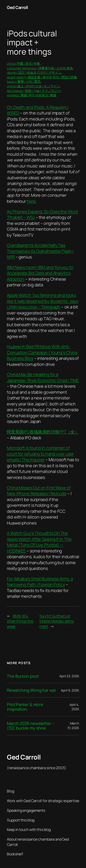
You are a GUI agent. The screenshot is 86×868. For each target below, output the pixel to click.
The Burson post (23, 676)
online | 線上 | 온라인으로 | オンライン (33, 86)
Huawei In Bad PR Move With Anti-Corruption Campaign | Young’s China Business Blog (42, 352)
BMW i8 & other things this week (20, 621)
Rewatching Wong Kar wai (31, 690)
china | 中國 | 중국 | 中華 (23, 63)
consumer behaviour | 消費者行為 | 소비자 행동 (40, 68)
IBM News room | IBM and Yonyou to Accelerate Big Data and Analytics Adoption (40, 273)
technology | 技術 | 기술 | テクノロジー (34, 91)
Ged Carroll (17, 7)
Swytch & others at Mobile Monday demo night (57, 621)
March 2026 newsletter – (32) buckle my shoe (31, 726)
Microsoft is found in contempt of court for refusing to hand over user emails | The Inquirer (40, 454)
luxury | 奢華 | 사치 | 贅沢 (24, 81)
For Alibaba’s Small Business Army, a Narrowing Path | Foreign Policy (40, 582)
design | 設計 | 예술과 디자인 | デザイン (34, 72)
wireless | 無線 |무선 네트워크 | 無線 (32, 95)
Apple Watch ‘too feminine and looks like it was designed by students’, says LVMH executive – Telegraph (43, 301)
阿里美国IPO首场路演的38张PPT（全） (43, 432)
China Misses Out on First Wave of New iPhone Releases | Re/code (39, 491)
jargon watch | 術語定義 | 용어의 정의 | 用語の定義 (42, 77)
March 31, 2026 (73, 726)
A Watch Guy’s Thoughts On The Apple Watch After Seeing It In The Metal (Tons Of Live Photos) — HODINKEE (39, 542)
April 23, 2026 (69, 676)
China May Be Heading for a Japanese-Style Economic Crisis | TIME (43, 377)
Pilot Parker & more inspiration (25, 707)
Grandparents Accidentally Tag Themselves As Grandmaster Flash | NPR (40, 251)
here (31, 201)
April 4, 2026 (74, 707)
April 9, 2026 (70, 690)
